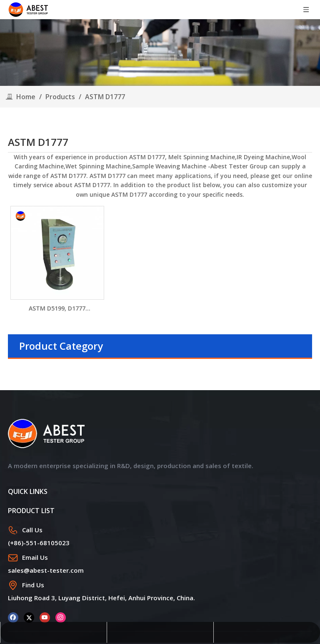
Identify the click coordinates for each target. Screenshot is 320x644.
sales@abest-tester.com (46, 570)
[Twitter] (29, 617)
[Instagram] (61, 617)
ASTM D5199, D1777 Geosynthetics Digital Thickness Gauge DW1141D (57, 309)
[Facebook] (13, 617)
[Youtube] (45, 617)
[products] (160, 53)
